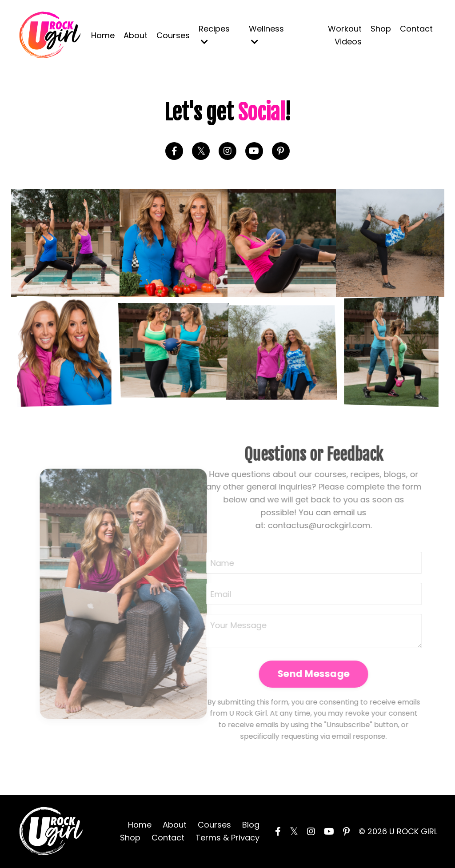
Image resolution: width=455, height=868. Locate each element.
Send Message (299, 674)
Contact (416, 29)
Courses (173, 35)
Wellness (266, 34)
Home (103, 35)
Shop (381, 29)
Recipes (214, 34)
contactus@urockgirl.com (304, 525)
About (136, 35)
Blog (251, 825)
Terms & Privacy (227, 838)
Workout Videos (345, 35)
